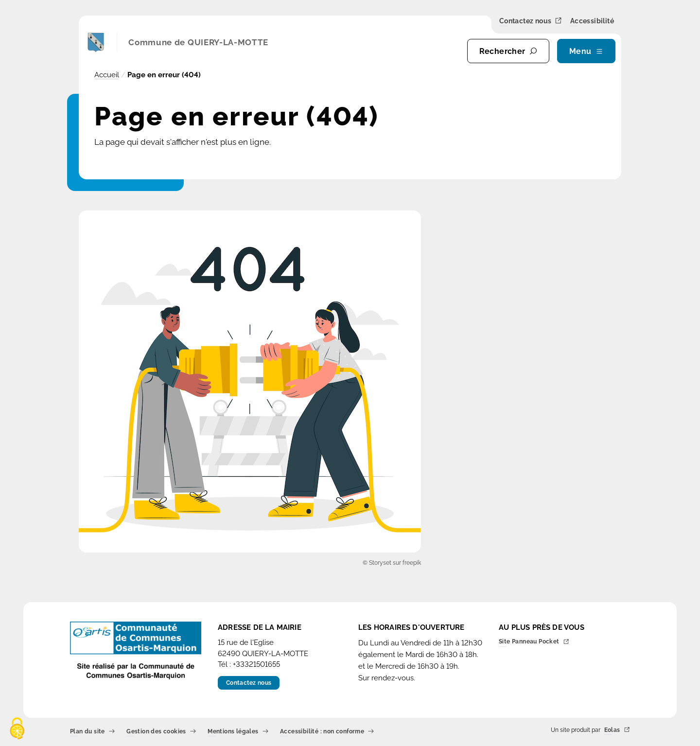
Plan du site (92, 732)
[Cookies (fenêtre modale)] (17, 729)
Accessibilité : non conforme (327, 732)
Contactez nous (531, 21)
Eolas (617, 730)
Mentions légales (238, 732)
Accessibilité (592, 21)
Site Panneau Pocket (534, 642)
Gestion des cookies (161, 732)
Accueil (107, 75)
